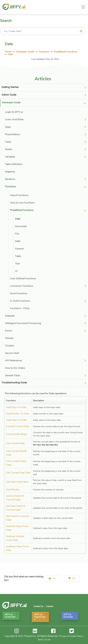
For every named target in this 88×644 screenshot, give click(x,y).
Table (18, 256)
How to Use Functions (22, 203)
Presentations (13, 134)
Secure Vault (12, 353)
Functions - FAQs (20, 308)
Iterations (10, 179)
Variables (10, 157)
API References (14, 361)
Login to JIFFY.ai (14, 112)
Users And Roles (14, 119)
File (17, 234)
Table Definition (14, 164)
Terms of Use (44, 640)
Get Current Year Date (18, 473)
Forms (9, 331)
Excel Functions (19, 293)
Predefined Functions (66, 52)
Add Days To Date (16, 407)
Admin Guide (9, 95)
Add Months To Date (18, 414)
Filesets (9, 338)
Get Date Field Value (17, 482)
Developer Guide (25, 52)
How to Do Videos (15, 368)
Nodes (9, 149)
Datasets (10, 316)
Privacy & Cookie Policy (71, 636)
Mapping (10, 172)
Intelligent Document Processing (23, 323)
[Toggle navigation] (83, 7)
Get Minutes (13, 490)
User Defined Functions (23, 279)
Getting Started (10, 87)
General (19, 249)
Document (21, 226)
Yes (52, 578)
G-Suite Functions (20, 301)
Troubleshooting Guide (14, 383)
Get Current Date (15, 443)
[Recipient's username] (43, 31)
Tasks (8, 142)
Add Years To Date (16, 420)
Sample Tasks (13, 375)
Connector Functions (22, 286)
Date (10, 54)
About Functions (19, 195)
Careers (50, 606)
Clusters (10, 346)
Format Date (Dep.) (17, 434)
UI (16, 271)
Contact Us (38, 606)
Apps (8, 127)
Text (17, 264)
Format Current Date (18, 426)
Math (18, 241)
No (72, 578)
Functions (44, 52)
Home (8, 52)
